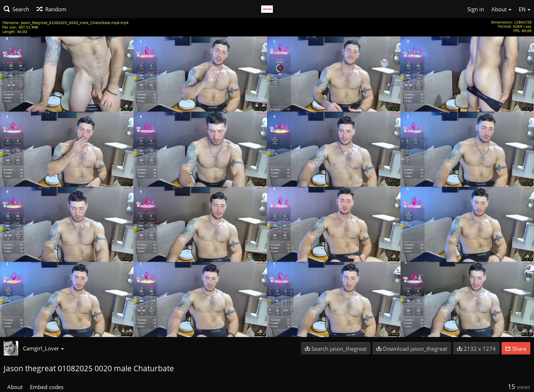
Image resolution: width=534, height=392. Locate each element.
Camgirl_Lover (43, 348)
